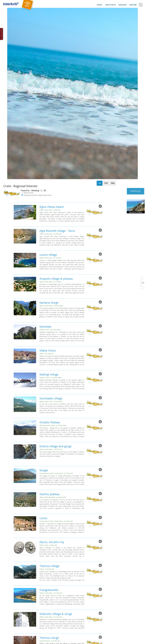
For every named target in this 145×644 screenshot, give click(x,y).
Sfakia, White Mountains (53, 442)
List (100, 128)
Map (113, 128)
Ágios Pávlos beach (52, 152)
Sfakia (46, 298)
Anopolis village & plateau (56, 223)
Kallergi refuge (49, 319)
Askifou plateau (50, 439)
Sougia (44, 415)
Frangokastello (49, 535)
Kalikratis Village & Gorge (56, 559)
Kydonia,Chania (50, 586)
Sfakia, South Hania (50, 155)
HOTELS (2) (135, 136)
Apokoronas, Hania (51, 610)
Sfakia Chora (48, 295)
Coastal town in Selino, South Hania (56, 418)
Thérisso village (49, 511)
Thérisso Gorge (49, 583)
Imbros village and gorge (55, 391)
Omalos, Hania (50, 274)
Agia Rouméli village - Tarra (57, 176)
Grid (106, 128)
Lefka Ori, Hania (50, 322)
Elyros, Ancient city (52, 487)
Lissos (43, 463)
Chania (47, 514)
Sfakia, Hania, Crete (51, 346)
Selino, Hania (48, 490)
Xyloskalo (45, 271)
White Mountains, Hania (53, 370)
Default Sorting (27, 138)
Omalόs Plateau (50, 367)
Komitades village (51, 343)
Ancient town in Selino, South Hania (56, 466)
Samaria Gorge (49, 247)
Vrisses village (48, 607)
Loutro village (48, 199)
